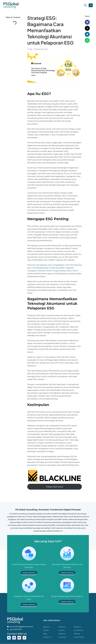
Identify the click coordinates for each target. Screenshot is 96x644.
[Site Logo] (11, 5)
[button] (85, 5)
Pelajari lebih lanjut (55, 487)
